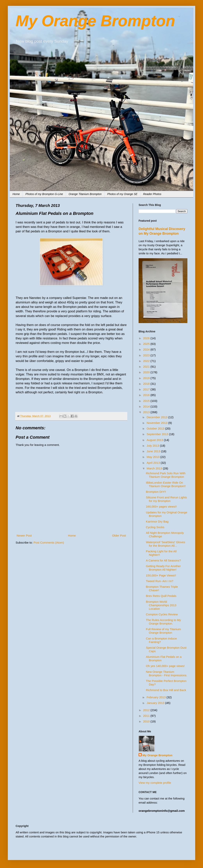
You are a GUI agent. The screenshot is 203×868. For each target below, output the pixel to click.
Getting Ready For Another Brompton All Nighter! (163, 568)
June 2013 (154, 451)
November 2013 (157, 423)
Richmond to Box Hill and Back (166, 690)
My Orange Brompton (95, 21)
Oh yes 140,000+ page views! (165, 666)
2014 (147, 406)
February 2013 (157, 697)
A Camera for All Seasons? (163, 560)
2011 (147, 716)
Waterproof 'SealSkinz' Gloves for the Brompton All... (166, 544)
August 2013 (155, 440)
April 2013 (154, 463)
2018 (147, 384)
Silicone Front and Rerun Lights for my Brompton (166, 499)
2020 (147, 372)
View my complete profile (155, 783)
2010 (147, 721)
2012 (147, 710)
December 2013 (157, 417)
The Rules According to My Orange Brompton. (163, 622)
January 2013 (156, 703)
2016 (147, 395)
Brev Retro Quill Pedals (161, 596)
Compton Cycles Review (162, 614)
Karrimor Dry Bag (157, 521)
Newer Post (24, 535)
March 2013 (155, 468)
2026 (147, 338)
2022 (147, 361)
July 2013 (153, 446)
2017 (147, 389)
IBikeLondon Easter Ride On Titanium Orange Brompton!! (166, 484)
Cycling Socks (155, 527)
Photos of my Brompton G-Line (44, 194)
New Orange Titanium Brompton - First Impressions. (167, 673)
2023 (147, 355)
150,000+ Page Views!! (161, 575)
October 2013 (156, 428)
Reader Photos (152, 194)
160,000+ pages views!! (161, 506)
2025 (147, 344)
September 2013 (158, 434)
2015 (147, 401)
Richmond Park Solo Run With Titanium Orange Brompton (166, 475)
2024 (147, 349)
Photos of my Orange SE (122, 194)
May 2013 (153, 457)
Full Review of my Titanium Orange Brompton (163, 631)
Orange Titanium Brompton (85, 194)
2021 (147, 367)
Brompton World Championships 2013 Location (161, 605)
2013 (147, 412)
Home (16, 194)
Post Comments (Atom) (49, 542)
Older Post (119, 535)
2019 (147, 378)
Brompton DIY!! (156, 492)
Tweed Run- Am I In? (160, 581)
